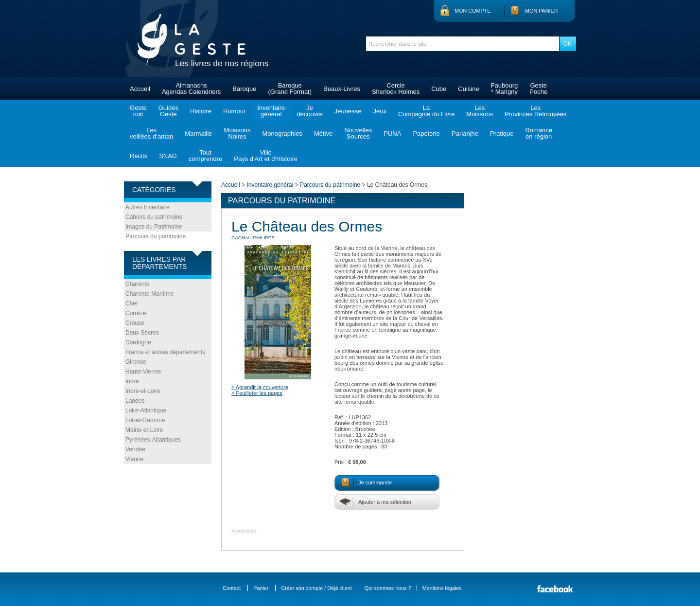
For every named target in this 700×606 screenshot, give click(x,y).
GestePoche (538, 89)
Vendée (135, 449)
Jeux (379, 111)
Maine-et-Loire (144, 430)
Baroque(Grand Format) (290, 89)
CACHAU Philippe (253, 238)
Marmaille (198, 134)
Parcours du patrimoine (156, 236)
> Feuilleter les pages (257, 393)
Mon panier (542, 11)
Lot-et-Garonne (145, 420)
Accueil (140, 89)
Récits (139, 156)
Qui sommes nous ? (388, 588)
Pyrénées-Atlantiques (153, 440)
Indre (132, 381)
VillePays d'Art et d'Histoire (266, 156)
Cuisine (468, 89)
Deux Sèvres (142, 333)
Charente (137, 284)
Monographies (282, 134)
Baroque (244, 89)
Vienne (134, 459)
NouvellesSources (358, 133)
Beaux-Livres (342, 89)
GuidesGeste (168, 111)
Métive (323, 134)
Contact (232, 588)
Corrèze (136, 313)
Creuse (135, 323)
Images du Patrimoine (154, 227)
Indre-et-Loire (143, 391)
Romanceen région (539, 133)
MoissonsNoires (237, 133)
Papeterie (426, 134)
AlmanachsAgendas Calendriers (191, 89)
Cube (439, 89)
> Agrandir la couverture (260, 387)
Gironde (136, 362)
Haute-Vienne (143, 372)
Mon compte (472, 11)
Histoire (201, 111)
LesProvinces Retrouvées (535, 111)
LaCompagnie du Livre (426, 111)
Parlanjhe (465, 134)
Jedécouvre (309, 111)
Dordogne (138, 342)
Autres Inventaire (148, 207)
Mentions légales (442, 588)
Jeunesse (348, 111)
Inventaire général (270, 185)
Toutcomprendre (205, 156)
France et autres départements (165, 352)
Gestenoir (138, 111)
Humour (234, 111)
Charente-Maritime (149, 294)
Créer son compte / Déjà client (316, 588)
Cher (132, 303)
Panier (261, 588)
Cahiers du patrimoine (154, 217)
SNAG (168, 156)
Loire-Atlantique (146, 410)
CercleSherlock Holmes (396, 89)
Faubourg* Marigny (505, 89)
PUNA (392, 134)
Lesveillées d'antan (151, 133)
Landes (135, 401)
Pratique (502, 134)
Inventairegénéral (271, 111)
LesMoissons (480, 111)
